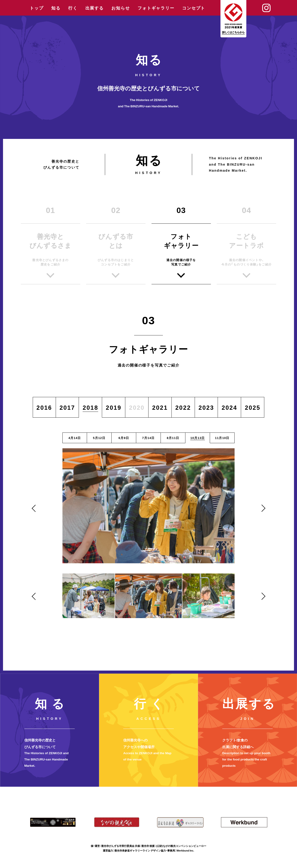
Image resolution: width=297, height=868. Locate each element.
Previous (35, 508)
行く (73, 8)
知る (56, 8)
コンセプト (194, 8)
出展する (95, 8)
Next (262, 508)
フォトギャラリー (156, 8)
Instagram (266, 8)
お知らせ (121, 8)
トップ (37, 8)
